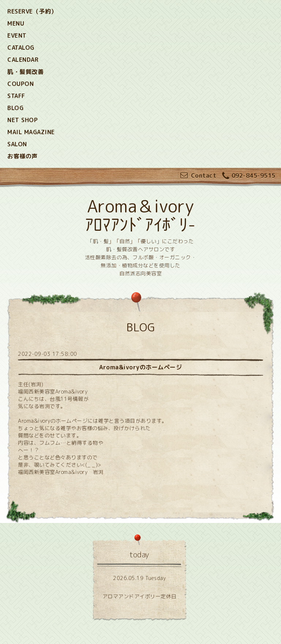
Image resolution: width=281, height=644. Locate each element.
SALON (17, 144)
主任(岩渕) (31, 384)
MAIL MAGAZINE (31, 132)
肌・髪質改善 (25, 72)
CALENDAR (23, 60)
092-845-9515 (249, 176)
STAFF (16, 96)
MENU (16, 23)
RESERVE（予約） (32, 11)
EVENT (17, 35)
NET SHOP (23, 120)
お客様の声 (23, 156)
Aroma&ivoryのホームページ (140, 367)
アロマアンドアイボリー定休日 (140, 596)
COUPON (20, 84)
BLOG (15, 108)
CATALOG (21, 48)
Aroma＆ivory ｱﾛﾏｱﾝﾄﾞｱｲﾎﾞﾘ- (140, 215)
